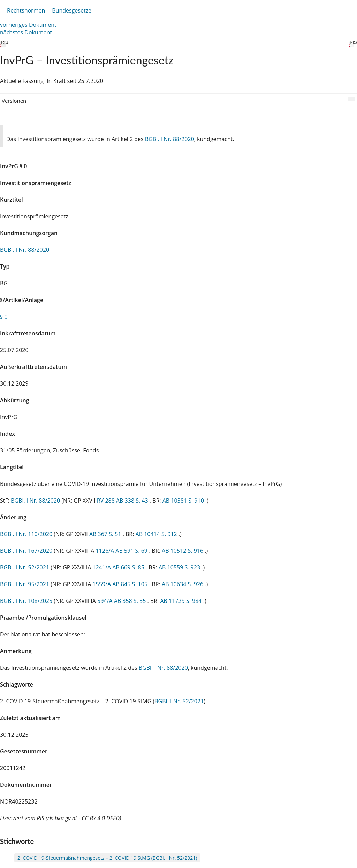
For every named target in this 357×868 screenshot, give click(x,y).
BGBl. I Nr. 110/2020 (26, 534)
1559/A (102, 584)
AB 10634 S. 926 (183, 584)
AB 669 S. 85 (129, 567)
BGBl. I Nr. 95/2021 (25, 584)
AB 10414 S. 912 (157, 534)
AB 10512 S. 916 (183, 551)
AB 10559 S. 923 (180, 567)
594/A (106, 601)
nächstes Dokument (26, 32)
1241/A (102, 567)
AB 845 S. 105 (131, 584)
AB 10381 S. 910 (184, 501)
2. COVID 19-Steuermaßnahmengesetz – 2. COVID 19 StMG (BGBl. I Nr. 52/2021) (107, 858)
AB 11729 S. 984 (181, 601)
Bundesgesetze (72, 10)
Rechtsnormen (26, 10)
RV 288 (107, 501)
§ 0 (4, 317)
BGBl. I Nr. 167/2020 (26, 551)
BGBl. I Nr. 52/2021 (25, 567)
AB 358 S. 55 (131, 601)
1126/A (106, 551)
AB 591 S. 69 (132, 551)
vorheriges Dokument (28, 25)
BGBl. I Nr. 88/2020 (170, 139)
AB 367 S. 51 (106, 534)
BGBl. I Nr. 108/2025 (26, 601)
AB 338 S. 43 (133, 501)
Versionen (14, 101)
